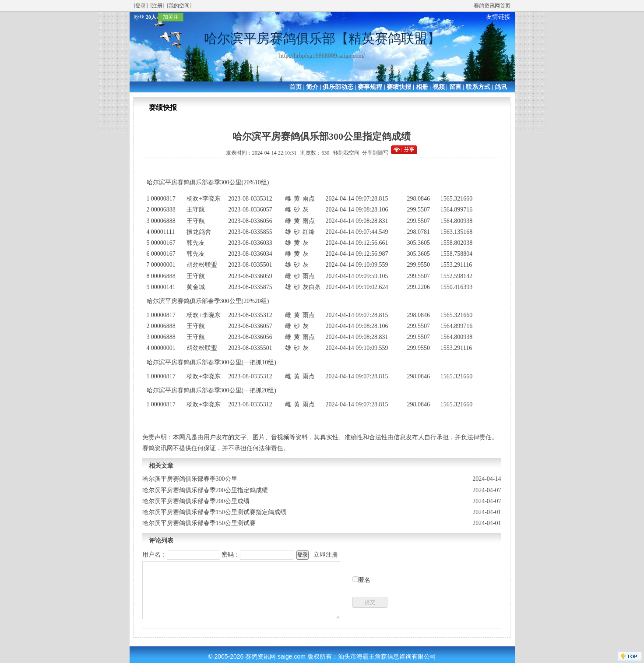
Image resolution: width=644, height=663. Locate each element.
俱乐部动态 (338, 87)
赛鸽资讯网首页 (492, 6)
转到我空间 (346, 153)
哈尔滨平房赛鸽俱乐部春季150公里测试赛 (199, 523)
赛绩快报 (399, 87)
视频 (439, 87)
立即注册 (326, 555)
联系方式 (478, 87)
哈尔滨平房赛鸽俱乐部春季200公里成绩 (196, 501)
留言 (455, 87)
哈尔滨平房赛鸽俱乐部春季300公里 (190, 479)
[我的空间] (179, 6)
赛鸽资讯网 (260, 656)
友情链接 (498, 17)
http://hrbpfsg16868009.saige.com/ (322, 56)
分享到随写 (375, 153)
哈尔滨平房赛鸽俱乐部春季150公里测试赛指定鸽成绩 (214, 512)
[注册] (158, 6)
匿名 (364, 580)
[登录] (141, 6)
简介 (312, 87)
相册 (422, 87)
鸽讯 (501, 87)
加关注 (171, 17)
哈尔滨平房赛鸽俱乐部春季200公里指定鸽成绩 (205, 490)
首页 (296, 87)
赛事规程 (370, 87)
